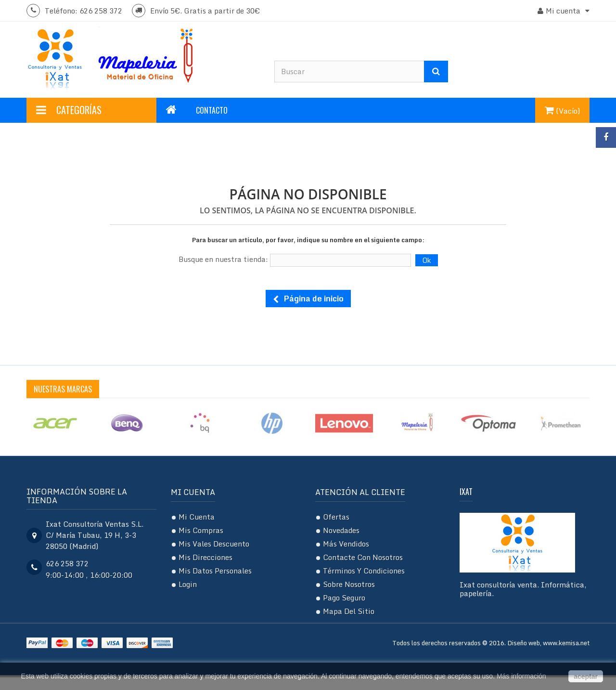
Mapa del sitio (349, 611)
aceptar (586, 677)
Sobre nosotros (349, 584)
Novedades (341, 530)
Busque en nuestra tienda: (223, 259)
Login (188, 584)
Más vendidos (346, 544)
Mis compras (201, 530)
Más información (521, 676)
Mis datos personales (215, 571)
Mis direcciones (205, 557)
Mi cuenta (193, 492)
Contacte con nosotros (363, 557)
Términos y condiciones (364, 571)
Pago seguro (344, 598)
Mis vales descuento (214, 544)
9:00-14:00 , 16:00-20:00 (89, 575)
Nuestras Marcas (63, 389)
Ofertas (336, 517)
